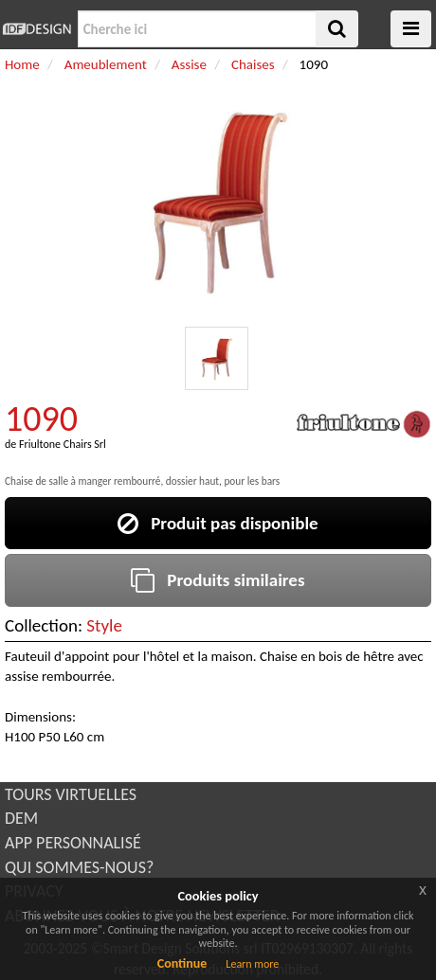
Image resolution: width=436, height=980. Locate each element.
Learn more (252, 964)
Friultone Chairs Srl (63, 444)
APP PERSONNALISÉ (73, 843)
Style (104, 625)
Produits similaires (218, 580)
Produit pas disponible (218, 523)
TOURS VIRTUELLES (71, 794)
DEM (21, 818)
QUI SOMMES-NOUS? (79, 867)
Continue (182, 963)
